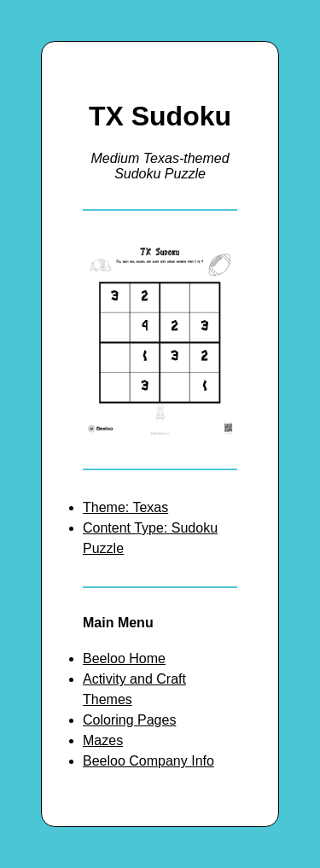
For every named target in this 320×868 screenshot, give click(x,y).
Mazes (103, 740)
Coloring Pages (129, 720)
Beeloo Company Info (148, 761)
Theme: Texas (125, 507)
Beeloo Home (124, 658)
